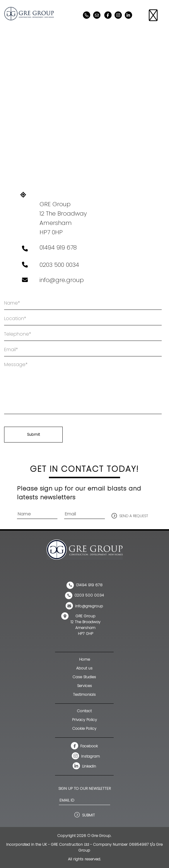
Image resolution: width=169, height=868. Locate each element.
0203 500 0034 (59, 265)
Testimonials (84, 694)
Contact (84, 711)
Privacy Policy (85, 720)
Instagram (86, 756)
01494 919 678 (58, 247)
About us (84, 668)
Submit (33, 434)
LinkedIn (84, 766)
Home (85, 659)
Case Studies (84, 677)
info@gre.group (62, 280)
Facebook (84, 746)
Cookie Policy (84, 728)
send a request (134, 516)
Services (85, 686)
